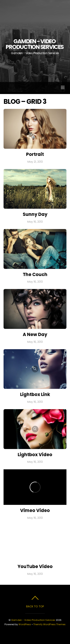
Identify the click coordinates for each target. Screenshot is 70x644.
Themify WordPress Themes (49, 624)
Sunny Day (35, 214)
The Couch (35, 274)
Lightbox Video (35, 455)
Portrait (35, 154)
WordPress (25, 624)
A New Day (35, 334)
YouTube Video (35, 566)
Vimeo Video (35, 510)
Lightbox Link (35, 394)
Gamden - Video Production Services (33, 620)
